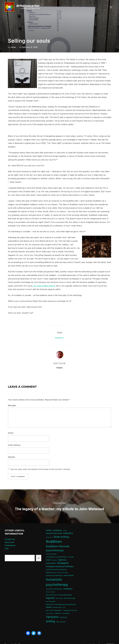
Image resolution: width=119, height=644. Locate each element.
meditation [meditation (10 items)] (68, 584)
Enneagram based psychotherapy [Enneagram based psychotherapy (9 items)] (60, 562)
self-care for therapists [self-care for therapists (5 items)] (54, 606)
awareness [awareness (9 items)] (58, 526)
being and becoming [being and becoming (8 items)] (54, 529)
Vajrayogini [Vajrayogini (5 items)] (63, 613)
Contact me (10, 535)
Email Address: (14, 440)
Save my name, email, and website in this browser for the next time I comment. (40, 465)
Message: (12, 401)
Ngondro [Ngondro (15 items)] (50, 593)
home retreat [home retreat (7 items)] (69, 571)
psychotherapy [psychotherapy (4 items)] (51, 597)
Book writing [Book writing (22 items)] (61, 532)
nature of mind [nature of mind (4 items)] (50, 587)
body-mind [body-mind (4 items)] (49, 533)
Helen (13, 43)
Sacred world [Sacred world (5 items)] (57, 603)
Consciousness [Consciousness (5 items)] (51, 549)
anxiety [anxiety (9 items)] (49, 526)
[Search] (39, 553)
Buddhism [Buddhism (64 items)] (54, 537)
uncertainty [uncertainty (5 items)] (66, 609)
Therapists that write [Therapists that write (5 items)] (70, 606)
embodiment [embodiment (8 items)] (51, 559)
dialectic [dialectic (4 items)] (55, 555)
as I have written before (44, 281)
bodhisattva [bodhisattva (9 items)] (68, 529)
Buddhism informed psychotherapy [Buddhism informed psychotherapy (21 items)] (58, 544)
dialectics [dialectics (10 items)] (62, 555)
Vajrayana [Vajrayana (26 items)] (52, 612)
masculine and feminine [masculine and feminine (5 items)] (54, 584)
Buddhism (59, 333)
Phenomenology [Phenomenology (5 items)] (69, 594)
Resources (9, 538)
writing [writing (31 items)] (50, 617)
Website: (12, 452)
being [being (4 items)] (65, 526)
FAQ (7, 544)
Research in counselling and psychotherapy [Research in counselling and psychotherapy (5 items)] (61, 600)
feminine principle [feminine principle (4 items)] (62, 568)
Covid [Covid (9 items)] (48, 555)
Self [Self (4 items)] (64, 603)
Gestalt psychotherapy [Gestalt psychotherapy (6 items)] (54, 571)
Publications (10, 541)
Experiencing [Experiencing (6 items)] (51, 568)
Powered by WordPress (14, 640)
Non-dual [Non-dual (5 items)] (59, 594)
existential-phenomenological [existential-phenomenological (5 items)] (56, 565)
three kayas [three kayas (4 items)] (50, 609)
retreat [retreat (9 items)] (49, 603)
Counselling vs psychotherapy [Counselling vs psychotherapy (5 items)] (56, 552)
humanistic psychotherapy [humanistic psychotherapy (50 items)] (57, 577)
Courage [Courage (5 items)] (71, 552)
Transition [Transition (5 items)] (58, 609)
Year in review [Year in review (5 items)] (61, 617)
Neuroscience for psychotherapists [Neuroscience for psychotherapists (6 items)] (59, 590)
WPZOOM (110, 640)
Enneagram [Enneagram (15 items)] (63, 558)
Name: (11, 428)
